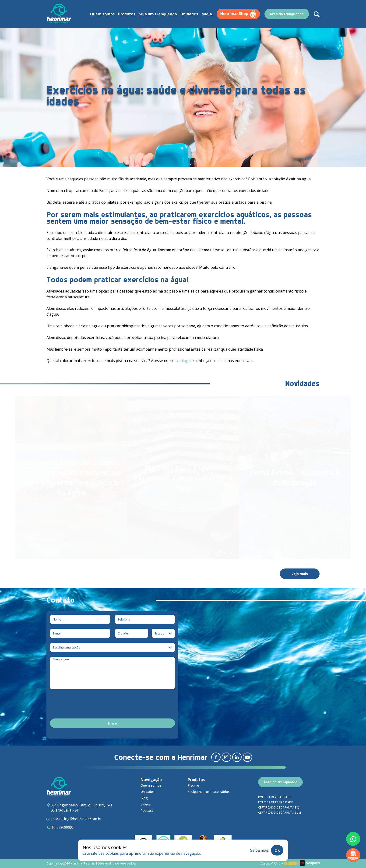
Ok (277, 850)
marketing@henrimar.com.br (77, 819)
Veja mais (300, 574)
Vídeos (146, 804)
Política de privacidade (275, 802)
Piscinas (194, 785)
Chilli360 (291, 863)
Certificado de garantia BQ (279, 807)
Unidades (148, 792)
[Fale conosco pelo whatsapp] (353, 839)
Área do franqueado (280, 782)
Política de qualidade (275, 797)
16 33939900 (62, 827)
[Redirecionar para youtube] (247, 757)
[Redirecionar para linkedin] (237, 757)
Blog (144, 798)
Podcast (147, 810)
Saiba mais (260, 850)
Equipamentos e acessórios (209, 792)
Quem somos (151, 785)
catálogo (183, 361)
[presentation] (85, 705)
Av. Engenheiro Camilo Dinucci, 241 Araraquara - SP (82, 808)
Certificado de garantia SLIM (280, 813)
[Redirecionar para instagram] (226, 757)
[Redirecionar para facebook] (216, 757)
